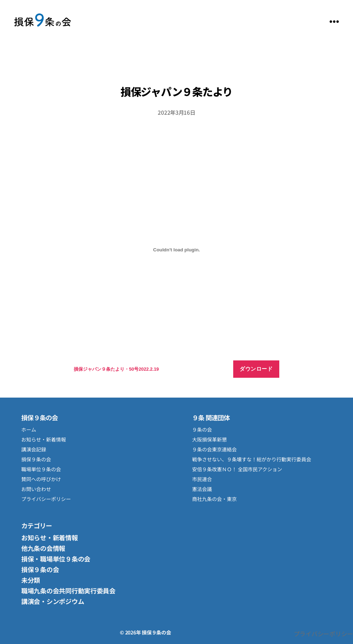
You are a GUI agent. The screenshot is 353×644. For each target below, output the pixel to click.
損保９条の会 (43, 21)
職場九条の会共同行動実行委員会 (68, 591)
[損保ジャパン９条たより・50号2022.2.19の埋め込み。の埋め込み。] (176, 250)
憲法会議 (202, 489)
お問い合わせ (36, 489)
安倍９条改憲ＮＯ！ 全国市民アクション (237, 469)
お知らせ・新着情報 (44, 439)
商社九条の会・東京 (214, 499)
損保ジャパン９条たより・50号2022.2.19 (116, 369)
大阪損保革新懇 (209, 439)
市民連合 (202, 479)
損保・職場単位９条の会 (56, 559)
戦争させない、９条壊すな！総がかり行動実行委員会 (252, 459)
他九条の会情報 (43, 548)
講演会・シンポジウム (53, 601)
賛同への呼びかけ (41, 479)
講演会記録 (34, 449)
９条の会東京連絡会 (214, 449)
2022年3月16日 (176, 112)
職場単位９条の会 (41, 469)
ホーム (29, 429)
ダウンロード (256, 369)
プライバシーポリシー (46, 499)
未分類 (31, 580)
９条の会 (202, 429)
